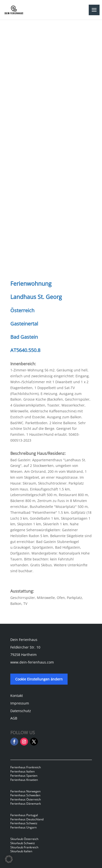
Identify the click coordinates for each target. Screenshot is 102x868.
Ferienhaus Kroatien (24, 780)
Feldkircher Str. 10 (25, 647)
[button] (9, 859)
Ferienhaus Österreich (26, 799)
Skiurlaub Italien (21, 851)
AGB (14, 718)
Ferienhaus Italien (22, 771)
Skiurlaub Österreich (24, 839)
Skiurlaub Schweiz (23, 843)
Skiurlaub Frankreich (24, 847)
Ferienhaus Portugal (24, 815)
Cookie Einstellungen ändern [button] (39, 679)
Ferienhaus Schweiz (24, 823)
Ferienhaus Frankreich (26, 767)
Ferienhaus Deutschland (27, 819)
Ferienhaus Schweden (25, 795)
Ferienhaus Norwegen (25, 791)
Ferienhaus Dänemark (26, 804)
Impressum (20, 703)
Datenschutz (21, 711)
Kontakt (17, 696)
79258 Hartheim (23, 655)
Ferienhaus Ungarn (23, 827)
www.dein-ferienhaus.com (32, 662)
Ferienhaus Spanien (24, 776)
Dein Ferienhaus (24, 640)
